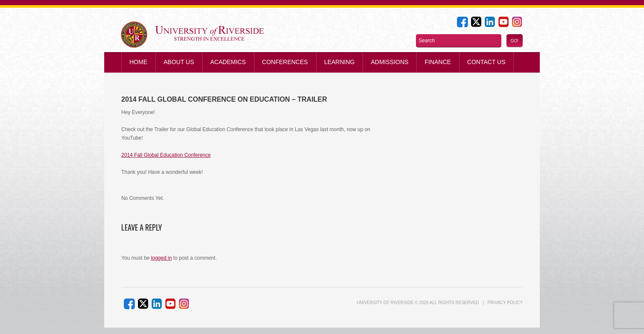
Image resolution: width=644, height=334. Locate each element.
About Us (179, 62)
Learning (340, 62)
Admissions (389, 62)
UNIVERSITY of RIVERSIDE (385, 303)
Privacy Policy (505, 303)
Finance (438, 62)
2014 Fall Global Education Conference (166, 155)
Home (138, 62)
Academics (228, 62)
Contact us (486, 62)
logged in (162, 258)
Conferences (285, 62)
